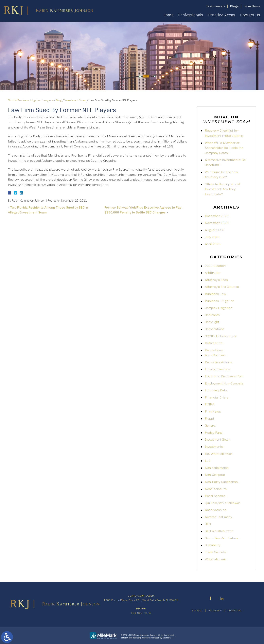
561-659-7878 (141, 613)
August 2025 (215, 230)
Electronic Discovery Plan (224, 376)
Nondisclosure (216, 489)
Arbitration (213, 273)
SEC (208, 524)
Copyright (212, 322)
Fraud (209, 419)
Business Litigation (220, 301)
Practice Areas (221, 15)
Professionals (191, 15)
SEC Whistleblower (219, 531)
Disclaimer (215, 610)
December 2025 (217, 216)
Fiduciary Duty (216, 390)
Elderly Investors (217, 369)
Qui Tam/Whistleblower (223, 503)
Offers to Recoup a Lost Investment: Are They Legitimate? (222, 189)
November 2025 (217, 223)
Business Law (215, 294)
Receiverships (216, 510)
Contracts (212, 315)
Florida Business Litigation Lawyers (31, 100)
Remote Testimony (218, 517)
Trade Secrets (215, 552)
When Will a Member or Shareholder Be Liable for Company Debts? (224, 148)
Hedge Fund (214, 433)
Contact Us (250, 15)
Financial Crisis (217, 397)
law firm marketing (133, 638)
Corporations (215, 329)
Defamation (214, 343)
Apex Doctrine (215, 355)
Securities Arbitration (221, 538)
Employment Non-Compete (224, 383)
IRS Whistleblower (219, 454)
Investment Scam (75, 100)
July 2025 (212, 237)
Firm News (213, 411)
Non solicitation (217, 468)
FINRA (210, 404)
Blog (59, 100)
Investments (214, 447)
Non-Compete (215, 475)
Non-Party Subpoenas (221, 482)
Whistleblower (216, 559)
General (211, 425)
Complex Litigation (219, 308)
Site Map (197, 610)
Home (168, 15)
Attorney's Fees (216, 280)
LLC (208, 461)
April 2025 (213, 244)
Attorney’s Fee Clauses (222, 287)
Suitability (213, 545)
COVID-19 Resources (221, 336)
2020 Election (215, 266)
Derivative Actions (219, 362)
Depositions (214, 350)
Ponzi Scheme (215, 496)
